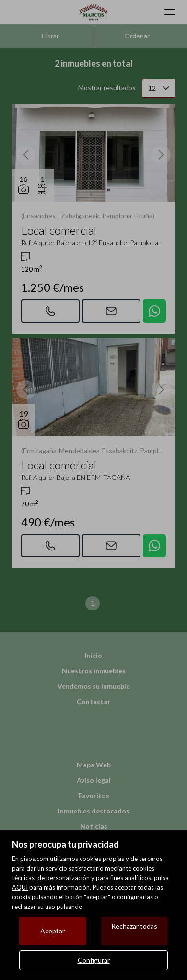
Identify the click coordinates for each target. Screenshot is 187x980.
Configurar (94, 960)
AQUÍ (20, 887)
